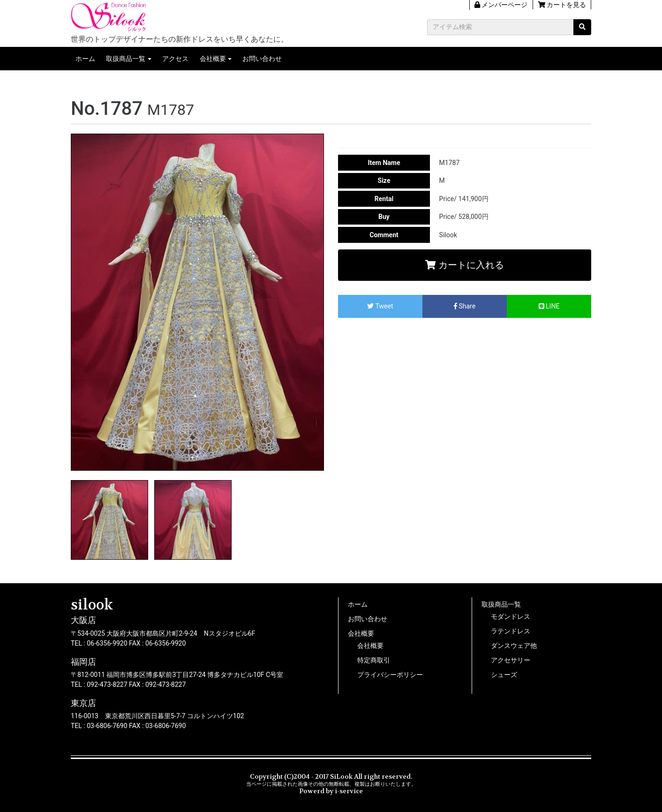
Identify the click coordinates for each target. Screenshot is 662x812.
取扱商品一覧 (126, 59)
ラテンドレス (511, 631)
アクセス (175, 59)
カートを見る (562, 5)
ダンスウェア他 (514, 646)
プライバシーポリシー (390, 675)
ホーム (85, 59)
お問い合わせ (262, 59)
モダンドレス (511, 617)
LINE (549, 306)
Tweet (380, 306)
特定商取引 (374, 660)
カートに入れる (465, 265)
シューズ (504, 675)
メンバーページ (501, 5)
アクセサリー (511, 660)
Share (465, 306)
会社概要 (213, 59)
